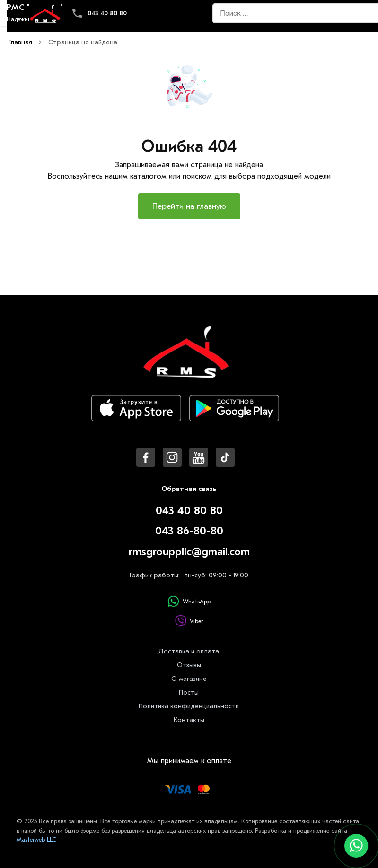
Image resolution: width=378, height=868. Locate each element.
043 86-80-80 (189, 531)
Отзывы (189, 665)
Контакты (189, 720)
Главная (20, 42)
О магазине (189, 679)
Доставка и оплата (189, 651)
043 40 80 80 (107, 13)
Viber (189, 621)
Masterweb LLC (36, 839)
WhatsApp (189, 601)
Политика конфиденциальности (189, 706)
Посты (189, 692)
